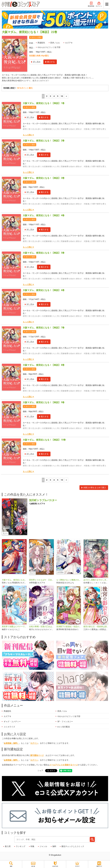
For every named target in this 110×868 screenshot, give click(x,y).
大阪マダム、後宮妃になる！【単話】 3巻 (44, 178)
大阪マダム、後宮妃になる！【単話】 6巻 (44, 290)
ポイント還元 (37, 37)
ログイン (99, 4)
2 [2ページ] (47, 96)
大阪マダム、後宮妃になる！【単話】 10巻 (44, 440)
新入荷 (8, 846)
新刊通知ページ (37, 755)
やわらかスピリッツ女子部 (49, 47)
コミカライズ (9, 727)
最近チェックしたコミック (73, 846)
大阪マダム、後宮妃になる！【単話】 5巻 (44, 253)
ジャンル (43, 846)
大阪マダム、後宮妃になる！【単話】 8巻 (44, 365)
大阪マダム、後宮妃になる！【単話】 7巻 (44, 328)
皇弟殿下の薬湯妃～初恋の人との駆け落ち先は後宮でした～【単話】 (69, 627)
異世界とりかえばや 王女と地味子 (41, 580)
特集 (32, 846)
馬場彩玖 (41, 43)
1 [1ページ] (43, 96)
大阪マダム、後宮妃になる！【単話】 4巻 (44, 215)
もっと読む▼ (28, 135)
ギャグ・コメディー (12, 722)
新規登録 (91, 4)
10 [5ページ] (62, 96)
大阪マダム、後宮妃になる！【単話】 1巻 (44, 103)
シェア (40, 770)
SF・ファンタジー (65, 722)
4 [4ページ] (54, 96)
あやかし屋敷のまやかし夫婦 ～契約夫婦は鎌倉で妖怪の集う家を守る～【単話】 (96, 580)
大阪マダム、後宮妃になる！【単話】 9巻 (44, 402)
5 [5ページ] (58, 96)
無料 (54, 846)
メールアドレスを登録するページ (64, 765)
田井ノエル (55, 43)
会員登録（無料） (11, 743)
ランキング (21, 846)
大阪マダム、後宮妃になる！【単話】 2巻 (44, 141)
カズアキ (69, 43)
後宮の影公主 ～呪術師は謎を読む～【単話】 (96, 627)
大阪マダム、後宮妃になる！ (14, 580)
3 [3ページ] (50, 96)
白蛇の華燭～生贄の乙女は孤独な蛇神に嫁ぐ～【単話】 (41, 627)
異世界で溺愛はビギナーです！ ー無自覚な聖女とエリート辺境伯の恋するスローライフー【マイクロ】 (14, 627)
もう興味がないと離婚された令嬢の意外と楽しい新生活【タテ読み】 (69, 580)
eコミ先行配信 (64, 727)
